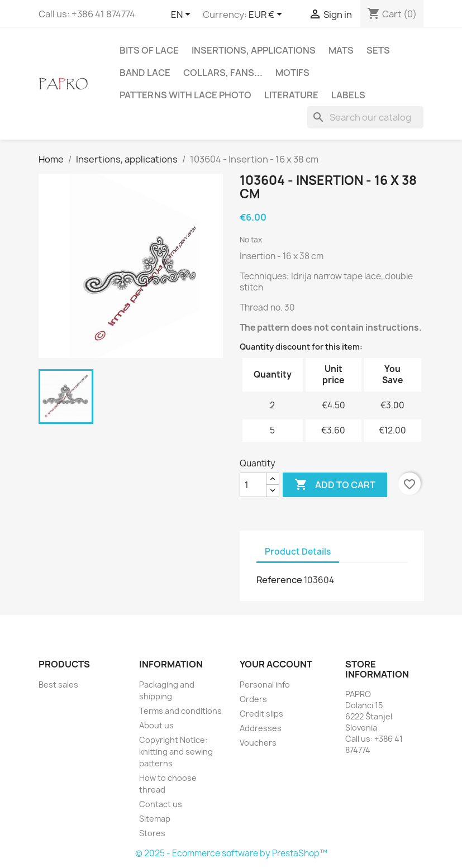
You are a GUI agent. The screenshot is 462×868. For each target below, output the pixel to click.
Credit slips (261, 714)
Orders (253, 699)
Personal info (265, 685)
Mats (341, 50)
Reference (279, 580)
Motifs (292, 73)
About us (156, 725)
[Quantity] (253, 485)
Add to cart (335, 485)
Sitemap (155, 819)
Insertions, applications (254, 50)
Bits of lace (149, 50)
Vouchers (258, 743)
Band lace (145, 73)
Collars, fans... (223, 73)
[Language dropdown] (183, 15)
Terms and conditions (180, 711)
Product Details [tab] (298, 552)
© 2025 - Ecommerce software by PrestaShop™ (231, 853)
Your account (276, 664)
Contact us (161, 804)
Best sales (58, 685)
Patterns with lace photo (185, 95)
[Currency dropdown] (267, 15)
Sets (378, 50)
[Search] (365, 117)
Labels (348, 95)
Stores (152, 833)
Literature (291, 95)
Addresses (261, 728)
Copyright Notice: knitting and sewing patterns (176, 752)
